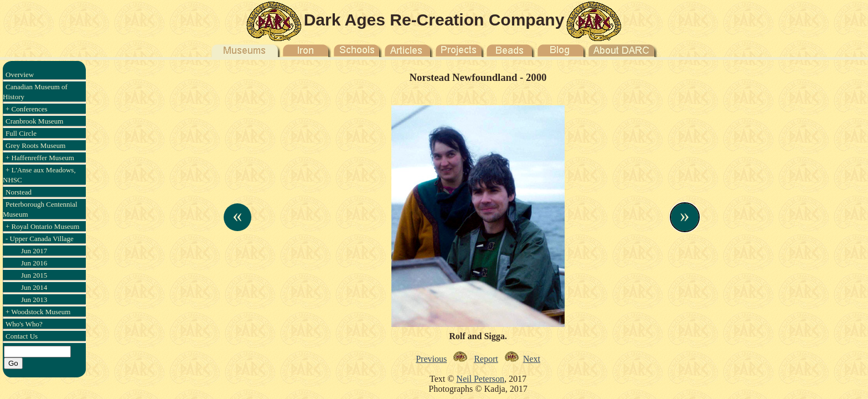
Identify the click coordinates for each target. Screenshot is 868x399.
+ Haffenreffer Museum (40, 158)
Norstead (19, 192)
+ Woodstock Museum (38, 312)
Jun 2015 (34, 275)
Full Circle (21, 133)
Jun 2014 (34, 287)
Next (532, 359)
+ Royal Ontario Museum (42, 226)
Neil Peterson (480, 379)
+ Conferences (27, 109)
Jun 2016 (34, 263)
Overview (20, 75)
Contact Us (22, 336)
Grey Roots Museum (35, 145)
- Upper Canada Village (40, 239)
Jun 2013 (34, 300)
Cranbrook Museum (34, 121)
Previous (431, 359)
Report (486, 359)
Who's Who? (24, 324)
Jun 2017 (34, 251)
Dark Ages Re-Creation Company (434, 20)
